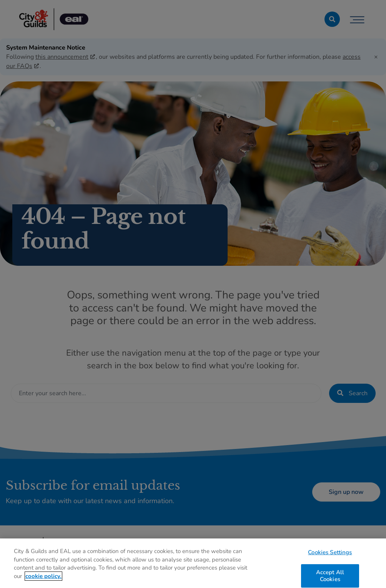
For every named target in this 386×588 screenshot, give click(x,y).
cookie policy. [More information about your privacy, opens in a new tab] (43, 578)
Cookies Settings (330, 554)
